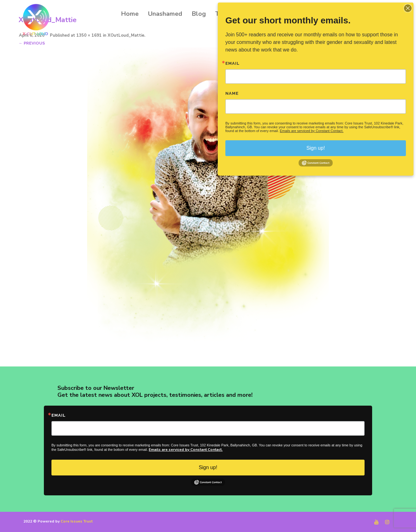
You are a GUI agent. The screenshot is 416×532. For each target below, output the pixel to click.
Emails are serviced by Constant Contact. (186, 450)
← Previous (32, 43)
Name (232, 93)
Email (59, 415)
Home (130, 14)
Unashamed (165, 14)
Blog (199, 14)
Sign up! (208, 467)
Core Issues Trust (77, 521)
